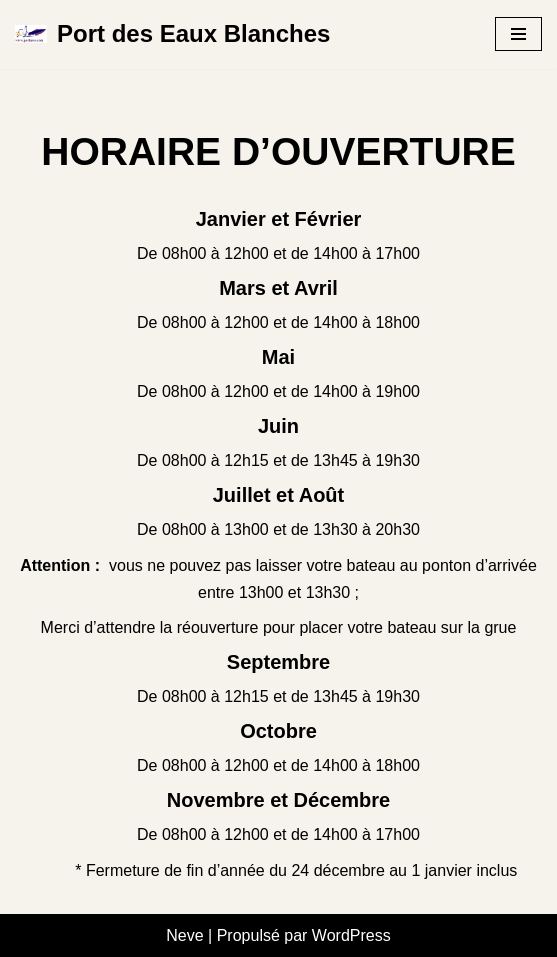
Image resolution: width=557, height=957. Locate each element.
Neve (184, 935)
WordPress (351, 935)
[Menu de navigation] (518, 34)
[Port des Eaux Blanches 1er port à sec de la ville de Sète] (172, 34)
